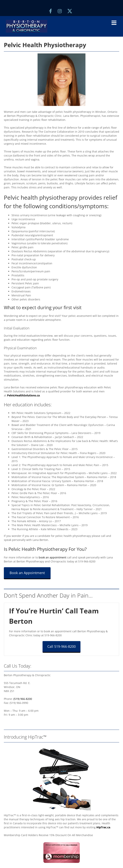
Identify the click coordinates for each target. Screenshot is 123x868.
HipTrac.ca (103, 827)
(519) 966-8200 (23, 699)
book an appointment (52, 557)
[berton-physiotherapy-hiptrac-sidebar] (61, 746)
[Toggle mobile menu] (114, 23)
